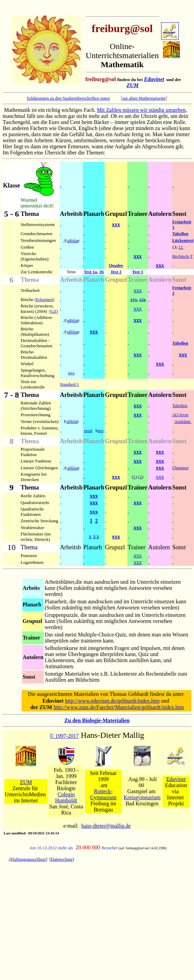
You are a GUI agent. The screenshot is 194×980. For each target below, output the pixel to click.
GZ (53, 311)
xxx (116, 224)
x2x (143, 299)
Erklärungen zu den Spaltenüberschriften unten (69, 98)
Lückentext (183, 240)
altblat (73, 241)
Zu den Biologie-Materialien (97, 720)
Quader (116, 265)
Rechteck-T (183, 256)
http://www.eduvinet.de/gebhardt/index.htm (112, 701)
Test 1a (90, 272)
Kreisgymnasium (142, 797)
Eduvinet (154, 79)
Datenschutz (62, 859)
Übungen (180, 468)
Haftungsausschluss (28, 859)
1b (102, 272)
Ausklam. (183, 421)
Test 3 (137, 272)
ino (101, 431)
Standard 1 (69, 384)
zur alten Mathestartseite (144, 98)
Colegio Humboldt (66, 797)
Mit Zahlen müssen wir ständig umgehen (141, 110)
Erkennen (44, 299)
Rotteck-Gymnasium (103, 794)
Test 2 (116, 272)
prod (88, 431)
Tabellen (180, 234)
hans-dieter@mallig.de (106, 826)
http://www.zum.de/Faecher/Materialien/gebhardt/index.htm (119, 707)
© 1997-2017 (64, 736)
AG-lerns (180, 415)
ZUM (133, 85)
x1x (134, 299)
